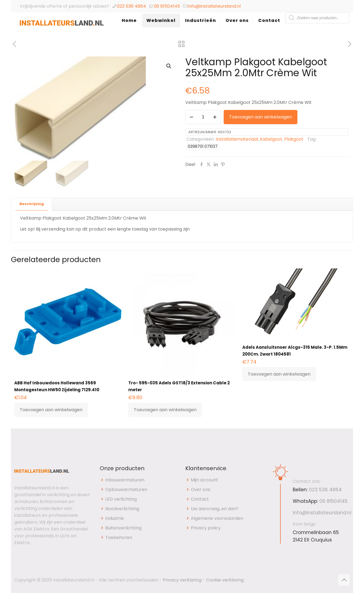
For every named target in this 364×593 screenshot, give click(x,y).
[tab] (32, 204)
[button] (169, 66)
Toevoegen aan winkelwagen (261, 117)
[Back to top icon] (344, 580)
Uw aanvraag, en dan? (215, 509)
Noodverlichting (122, 509)
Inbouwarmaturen (125, 480)
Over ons (201, 490)
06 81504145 (167, 6)
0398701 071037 (203, 146)
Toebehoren (119, 537)
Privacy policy (206, 528)
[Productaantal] (203, 117)
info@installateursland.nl (214, 6)
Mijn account (204, 480)
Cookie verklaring (225, 580)
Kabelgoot (271, 139)
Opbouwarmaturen (126, 490)
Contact (200, 499)
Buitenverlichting (123, 528)
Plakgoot (294, 139)
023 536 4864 (131, 6)
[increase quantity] (215, 117)
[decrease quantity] (191, 117)
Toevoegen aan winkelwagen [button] (51, 410)
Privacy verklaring (182, 580)
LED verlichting (121, 499)
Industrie (115, 518)
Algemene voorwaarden (217, 518)
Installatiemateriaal (237, 139)
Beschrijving (32, 204)
